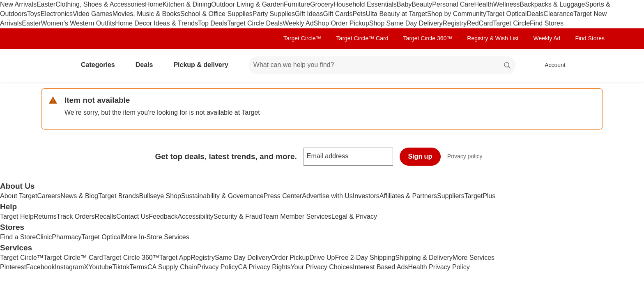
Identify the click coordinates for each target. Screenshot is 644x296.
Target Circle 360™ (428, 38)
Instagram (69, 267)
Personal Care (453, 4)
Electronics (57, 14)
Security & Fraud (238, 216)
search (508, 66)
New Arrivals (18, 4)
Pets (359, 14)
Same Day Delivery (243, 258)
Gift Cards (338, 14)
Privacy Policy (218, 267)
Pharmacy (67, 237)
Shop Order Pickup (342, 23)
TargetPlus (480, 196)
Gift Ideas (309, 14)
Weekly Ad (298, 23)
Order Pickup (290, 258)
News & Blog (79, 196)
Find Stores (547, 23)
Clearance (558, 14)
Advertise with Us (327, 196)
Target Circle (511, 23)
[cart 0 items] (592, 65)
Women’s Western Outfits (78, 23)
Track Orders (76, 216)
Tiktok (121, 267)
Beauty (422, 4)
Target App (175, 258)
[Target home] (53, 65)
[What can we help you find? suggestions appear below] (382, 65)
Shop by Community (457, 14)
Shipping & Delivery (424, 258)
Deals (535, 14)
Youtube (100, 267)
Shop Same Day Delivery (406, 23)
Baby (404, 4)
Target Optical (507, 14)
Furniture (297, 4)
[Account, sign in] (551, 65)
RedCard (480, 23)
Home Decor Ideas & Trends (156, 23)
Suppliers (451, 196)
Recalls (106, 216)
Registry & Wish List (493, 38)
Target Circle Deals (255, 23)
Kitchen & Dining (187, 4)
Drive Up (322, 258)
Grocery (322, 4)
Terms (138, 267)
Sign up (420, 156)
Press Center (283, 196)
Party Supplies (274, 14)
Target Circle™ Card (362, 38)
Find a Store (18, 237)
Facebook (40, 267)
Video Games (93, 14)
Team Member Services (297, 216)
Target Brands (119, 196)
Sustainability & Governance (222, 196)
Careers (49, 196)
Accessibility (195, 216)
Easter (46, 4)
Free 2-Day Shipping (365, 258)
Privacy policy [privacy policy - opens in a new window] (468, 157)
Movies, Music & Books (146, 14)
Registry (455, 23)
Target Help (17, 216)
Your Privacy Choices (322, 267)
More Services (474, 258)
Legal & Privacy (354, 216)
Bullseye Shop (160, 196)
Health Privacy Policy (439, 267)
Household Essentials (365, 4)
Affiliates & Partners (408, 196)
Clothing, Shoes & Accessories (100, 4)
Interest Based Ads (380, 267)
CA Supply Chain (172, 267)
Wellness (507, 4)
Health (483, 4)
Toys (34, 14)
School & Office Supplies (216, 14)
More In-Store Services (156, 237)
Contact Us (132, 216)
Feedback (163, 216)
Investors (366, 196)
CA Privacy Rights (264, 267)
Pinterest (13, 267)
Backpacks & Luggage (552, 4)
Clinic (44, 237)
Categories (101, 65)
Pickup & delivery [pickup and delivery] (204, 65)
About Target (18, 196)
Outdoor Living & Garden (247, 4)
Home (154, 4)
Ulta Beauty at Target (397, 14)
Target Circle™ (302, 38)
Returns (45, 216)
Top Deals (213, 23)
